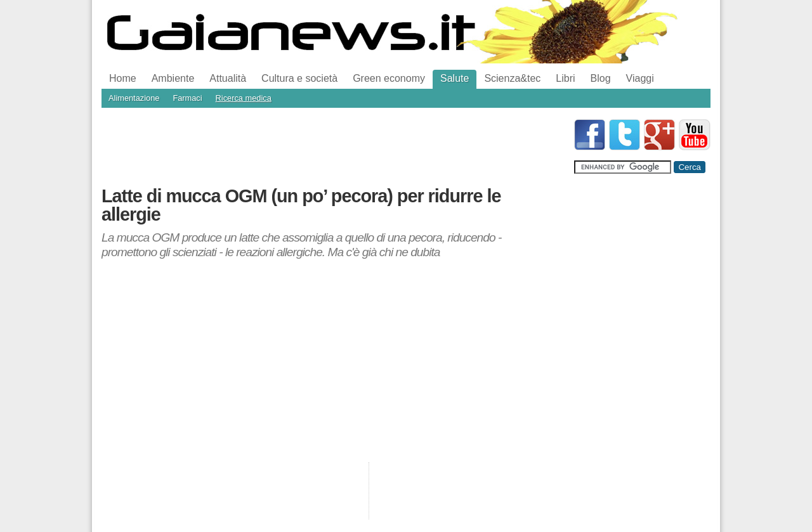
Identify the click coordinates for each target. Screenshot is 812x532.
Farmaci (187, 98)
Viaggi (640, 78)
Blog (601, 78)
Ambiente (173, 78)
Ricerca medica (244, 98)
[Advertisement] (332, 148)
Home (123, 78)
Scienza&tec (512, 78)
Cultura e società (299, 78)
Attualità (228, 78)
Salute (455, 78)
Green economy (389, 78)
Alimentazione (134, 98)
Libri (565, 78)
